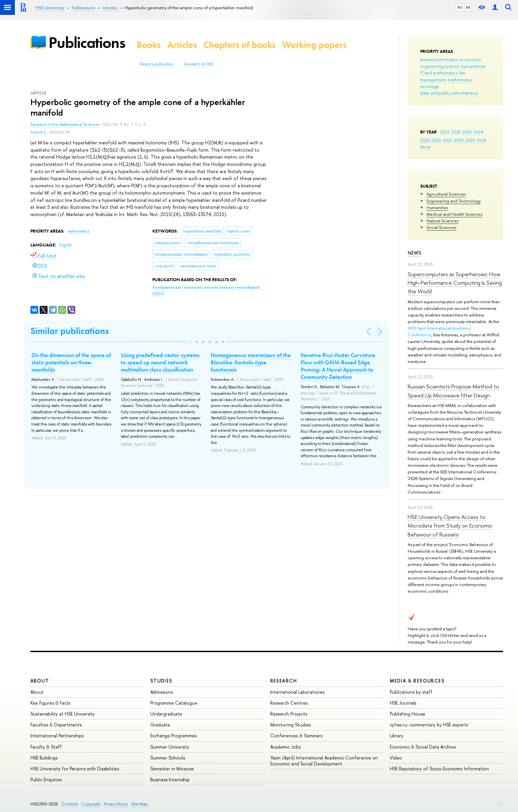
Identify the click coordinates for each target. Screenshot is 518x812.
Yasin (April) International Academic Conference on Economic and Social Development (324, 761)
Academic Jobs (285, 747)
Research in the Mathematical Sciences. (66, 125)
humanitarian (473, 66)
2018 (481, 140)
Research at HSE (199, 64)
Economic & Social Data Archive (423, 747)
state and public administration (449, 93)
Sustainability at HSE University (63, 714)
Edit (500, 802)
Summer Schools (168, 758)
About (40, 681)
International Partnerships (57, 736)
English (66, 245)
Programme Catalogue (174, 703)
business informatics (439, 59)
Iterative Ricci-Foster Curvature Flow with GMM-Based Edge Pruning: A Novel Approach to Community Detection (338, 366)
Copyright (91, 804)
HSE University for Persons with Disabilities (75, 769)
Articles (182, 45)
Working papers (314, 45)
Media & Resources (417, 681)
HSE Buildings (44, 758)
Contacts (70, 804)
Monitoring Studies (290, 725)
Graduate (160, 725)
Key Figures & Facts (50, 703)
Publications (87, 42)
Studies (161, 681)
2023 (425, 140)
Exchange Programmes (173, 736)
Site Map (139, 804)
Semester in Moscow (172, 769)
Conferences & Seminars (296, 736)
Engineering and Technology (454, 201)
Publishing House (407, 714)
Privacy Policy (116, 804)
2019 (470, 140)
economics (470, 59)
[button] (190, 342)
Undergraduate (166, 714)
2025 (467, 132)
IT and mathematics (439, 73)
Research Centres (289, 703)
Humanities (437, 207)
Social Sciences (441, 227)
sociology (429, 86)
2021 (447, 140)
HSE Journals (403, 703)
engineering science (440, 66)
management (433, 80)
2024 (478, 132)
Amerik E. (39, 132)
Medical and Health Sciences (454, 214)
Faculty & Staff (46, 747)
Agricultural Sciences (446, 194)
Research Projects (289, 714)
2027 (445, 132)
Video (396, 758)
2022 (436, 140)
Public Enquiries (46, 779)
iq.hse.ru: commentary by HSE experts (429, 725)
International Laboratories (297, 692)
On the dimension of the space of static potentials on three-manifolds (71, 362)
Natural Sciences (443, 221)
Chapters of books (240, 45)
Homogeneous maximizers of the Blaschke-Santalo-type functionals (251, 362)
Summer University (170, 747)
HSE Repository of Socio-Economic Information (439, 769)
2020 (459, 140)
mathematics (460, 80)
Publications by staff (411, 692)
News (415, 253)
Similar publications (70, 331)
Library (397, 736)
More (425, 147)
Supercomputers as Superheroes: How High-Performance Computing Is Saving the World (455, 283)
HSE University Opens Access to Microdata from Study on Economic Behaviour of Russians (450, 526)
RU (460, 7)
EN (468, 7)
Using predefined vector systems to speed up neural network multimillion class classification (160, 362)
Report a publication (157, 64)
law (462, 73)
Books (149, 45)
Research (284, 681)
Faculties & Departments (56, 725)
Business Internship (170, 779)
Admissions (162, 692)
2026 (456, 132)
